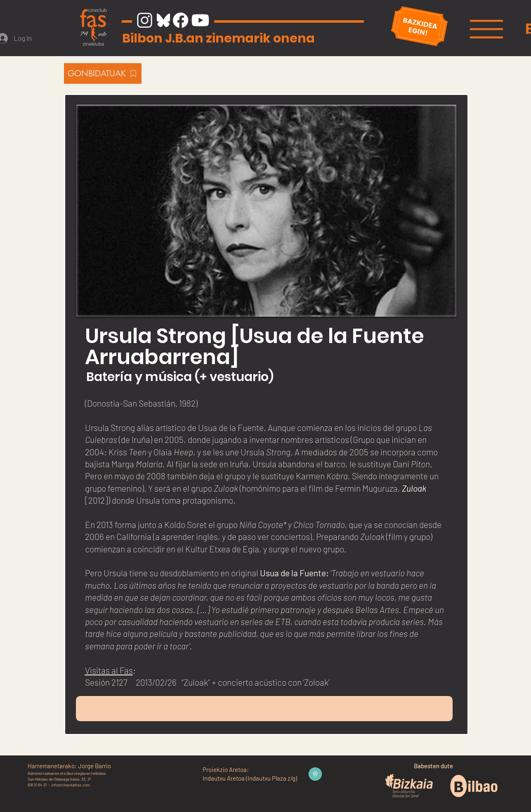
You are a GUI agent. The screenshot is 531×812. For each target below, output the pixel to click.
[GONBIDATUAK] (103, 73)
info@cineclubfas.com (71, 785)
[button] (486, 29)
